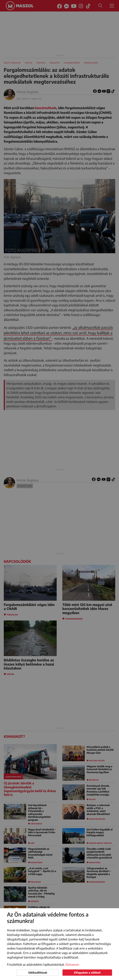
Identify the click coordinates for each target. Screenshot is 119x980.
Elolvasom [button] (72, 965)
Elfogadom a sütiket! (87, 973)
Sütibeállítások (38, 973)
